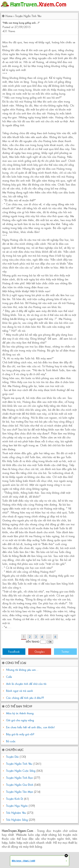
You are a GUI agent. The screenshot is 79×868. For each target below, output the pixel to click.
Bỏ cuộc (10, 741)
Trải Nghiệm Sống (17, 820)
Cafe (9, 677)
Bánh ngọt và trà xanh (20, 691)
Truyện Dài (12, 757)
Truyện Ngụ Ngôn (17, 806)
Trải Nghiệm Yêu (16, 813)
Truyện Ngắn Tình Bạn (20, 778)
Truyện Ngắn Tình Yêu (28, 16)
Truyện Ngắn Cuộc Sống (21, 771)
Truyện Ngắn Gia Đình (20, 785)
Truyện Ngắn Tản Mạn (20, 792)
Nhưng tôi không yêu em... (22, 670)
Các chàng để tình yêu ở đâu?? (25, 698)
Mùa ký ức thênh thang (19, 713)
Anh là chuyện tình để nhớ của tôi (26, 684)
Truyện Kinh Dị (15, 799)
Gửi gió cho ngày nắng (20, 720)
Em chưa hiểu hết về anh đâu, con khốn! (30, 727)
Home (9, 16)
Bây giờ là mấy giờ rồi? (20, 734)
